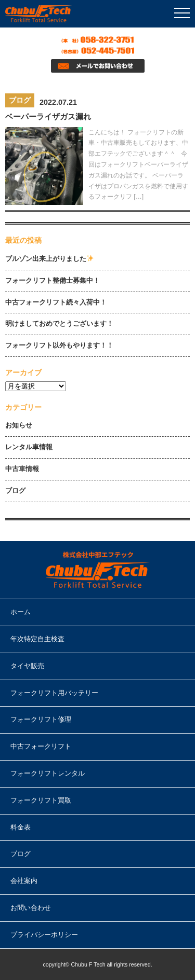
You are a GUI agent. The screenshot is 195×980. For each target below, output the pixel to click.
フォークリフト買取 (41, 800)
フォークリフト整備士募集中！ (53, 280)
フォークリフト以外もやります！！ (59, 345)
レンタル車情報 (29, 447)
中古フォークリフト (41, 746)
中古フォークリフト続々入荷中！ (56, 302)
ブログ (15, 491)
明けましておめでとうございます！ (59, 323)
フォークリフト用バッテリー (54, 693)
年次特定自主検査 (37, 639)
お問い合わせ (31, 908)
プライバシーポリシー (44, 935)
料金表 (21, 827)
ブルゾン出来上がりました (49, 259)
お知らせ (19, 425)
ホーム (21, 612)
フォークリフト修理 (41, 719)
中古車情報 (22, 469)
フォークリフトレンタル (48, 773)
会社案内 (24, 881)
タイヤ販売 (27, 666)
